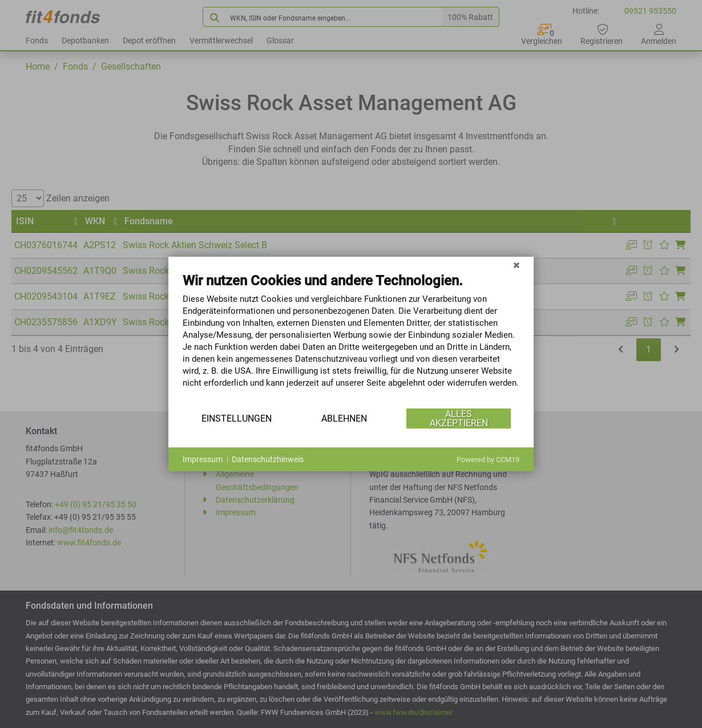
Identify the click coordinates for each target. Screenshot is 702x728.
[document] (351, 339)
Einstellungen (237, 418)
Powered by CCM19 (488, 460)
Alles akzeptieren (459, 418)
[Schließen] (517, 265)
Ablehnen (344, 418)
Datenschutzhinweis (268, 459)
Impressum (203, 459)
